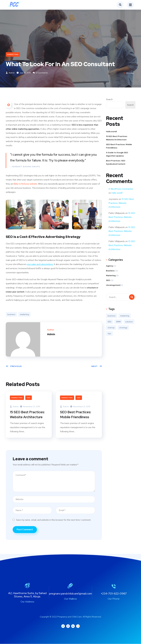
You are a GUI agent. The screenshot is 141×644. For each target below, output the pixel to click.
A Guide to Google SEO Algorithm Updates (117, 154)
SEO (29, 398)
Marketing (13, 54)
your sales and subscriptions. (40, 264)
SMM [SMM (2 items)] (118, 322)
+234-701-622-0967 (114, 594)
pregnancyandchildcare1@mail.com (70, 594)
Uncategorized (113, 285)
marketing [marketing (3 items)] (125, 316)
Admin (10, 73)
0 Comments (40, 73)
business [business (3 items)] (112, 316)
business (11, 315)
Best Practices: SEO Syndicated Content (116, 162)
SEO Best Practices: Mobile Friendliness (76, 415)
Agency (110, 266)
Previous (14, 366)
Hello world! (111, 132)
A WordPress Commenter (121, 189)
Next (97, 366)
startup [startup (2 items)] (111, 328)
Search (109, 99)
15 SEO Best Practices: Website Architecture (27, 415)
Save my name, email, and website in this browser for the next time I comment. (54, 520)
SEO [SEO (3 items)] (110, 322)
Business (110, 271)
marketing (24, 315)
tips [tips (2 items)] (109, 334)
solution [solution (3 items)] (129, 322)
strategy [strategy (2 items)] (123, 328)
